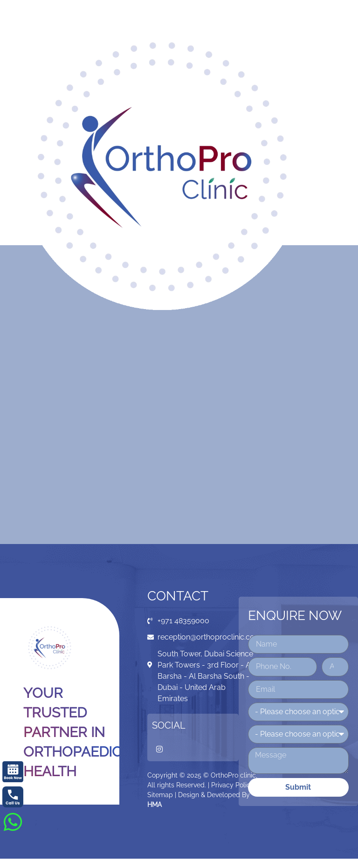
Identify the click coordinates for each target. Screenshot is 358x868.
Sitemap (160, 795)
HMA (155, 805)
